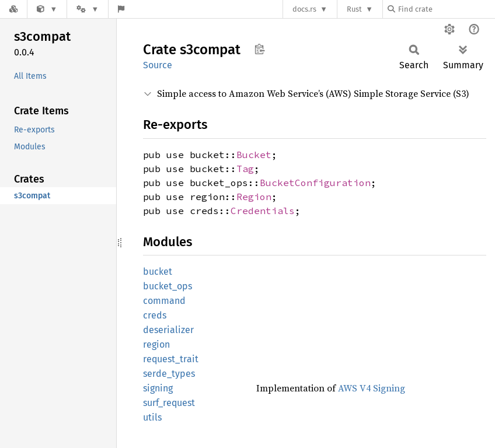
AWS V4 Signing (372, 388)
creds (155, 315)
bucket (158, 272)
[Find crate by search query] (446, 9)
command (164, 301)
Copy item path (259, 49)
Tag (245, 169)
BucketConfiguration (315, 183)
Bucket (254, 155)
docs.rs (304, 9)
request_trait (171, 359)
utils (152, 417)
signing (158, 388)
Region (254, 197)
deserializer (168, 330)
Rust (354, 9)
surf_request (169, 403)
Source (158, 65)
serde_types (169, 374)
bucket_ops (168, 286)
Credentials (263, 211)
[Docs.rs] (13, 9)
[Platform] (88, 9)
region (156, 344)
